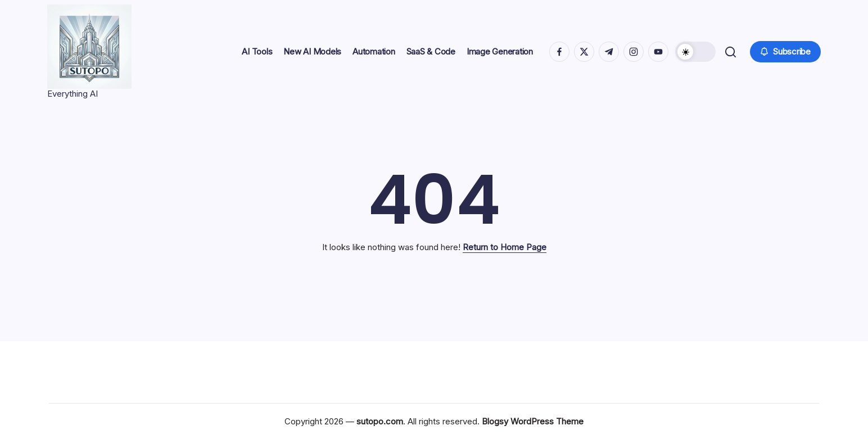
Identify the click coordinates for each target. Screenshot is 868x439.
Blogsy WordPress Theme (533, 421)
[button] (694, 52)
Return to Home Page (505, 247)
